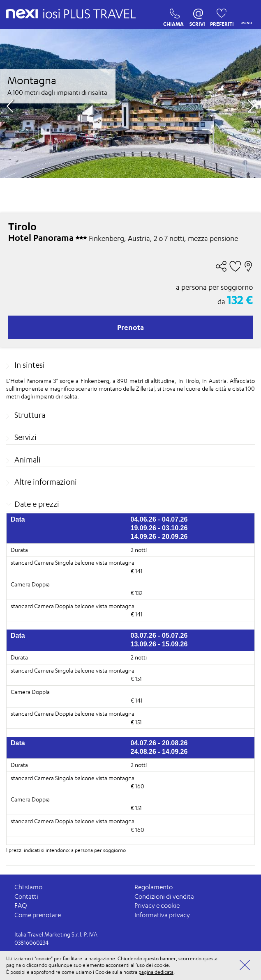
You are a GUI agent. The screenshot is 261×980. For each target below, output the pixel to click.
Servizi (25, 437)
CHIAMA (172, 16)
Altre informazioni (46, 482)
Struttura (30, 415)
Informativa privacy (162, 915)
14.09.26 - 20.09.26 (159, 537)
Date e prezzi (37, 504)
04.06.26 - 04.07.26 (159, 519)
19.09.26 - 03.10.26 (159, 528)
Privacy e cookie (157, 906)
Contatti (26, 896)
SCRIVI (197, 16)
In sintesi (30, 365)
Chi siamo (28, 887)
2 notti (139, 550)
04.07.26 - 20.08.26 (159, 743)
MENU (245, 15)
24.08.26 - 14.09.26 (159, 752)
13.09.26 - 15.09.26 (159, 644)
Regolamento (154, 887)
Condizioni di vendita (164, 896)
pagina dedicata (156, 972)
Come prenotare (38, 915)
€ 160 (137, 787)
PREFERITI (219, 16)
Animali (28, 460)
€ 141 (137, 571)
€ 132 (137, 593)
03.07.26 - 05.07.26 (159, 635)
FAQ (21, 906)
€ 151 (136, 679)
